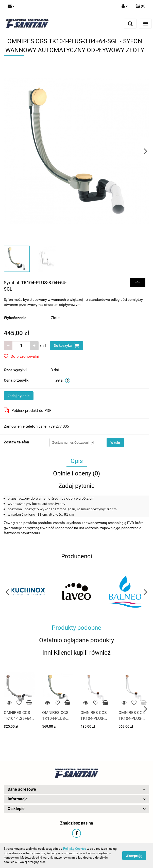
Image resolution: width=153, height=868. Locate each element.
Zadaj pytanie (19, 396)
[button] (140, 6)
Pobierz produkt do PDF (28, 410)
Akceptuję (134, 856)
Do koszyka (66, 346)
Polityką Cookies (75, 849)
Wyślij (115, 442)
